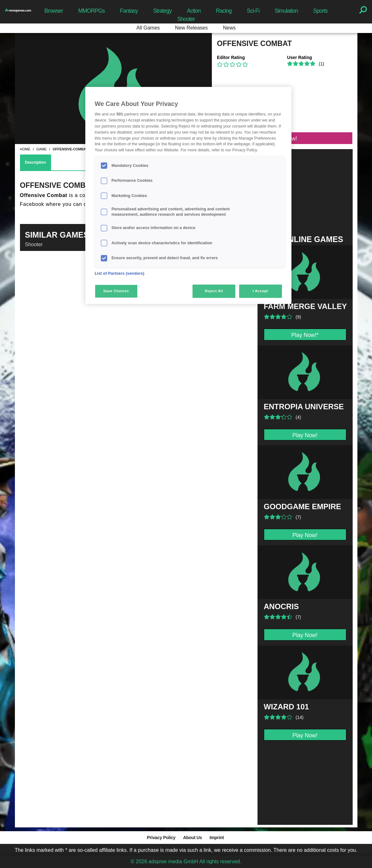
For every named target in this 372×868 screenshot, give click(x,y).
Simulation (286, 11)
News (229, 28)
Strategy (162, 11)
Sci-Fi (253, 11)
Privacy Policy (161, 838)
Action (194, 11)
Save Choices (116, 291)
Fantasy (129, 11)
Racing (224, 11)
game (42, 149)
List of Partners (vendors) (120, 273)
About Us (192, 838)
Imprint (217, 838)
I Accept (260, 291)
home (25, 149)
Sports (320, 11)
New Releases (191, 28)
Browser (54, 11)
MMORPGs (91, 11)
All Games (148, 28)
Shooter (186, 19)
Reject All (214, 291)
